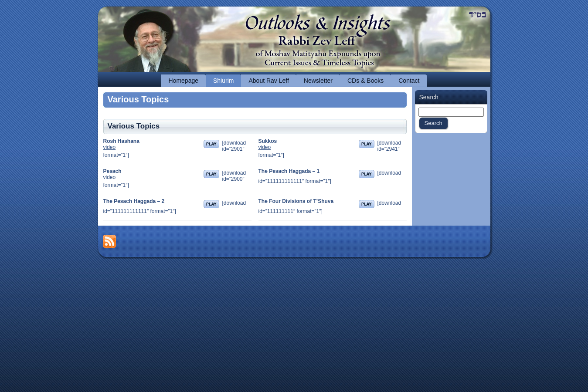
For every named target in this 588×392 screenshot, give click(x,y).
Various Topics (138, 99)
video (110, 147)
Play (211, 144)
